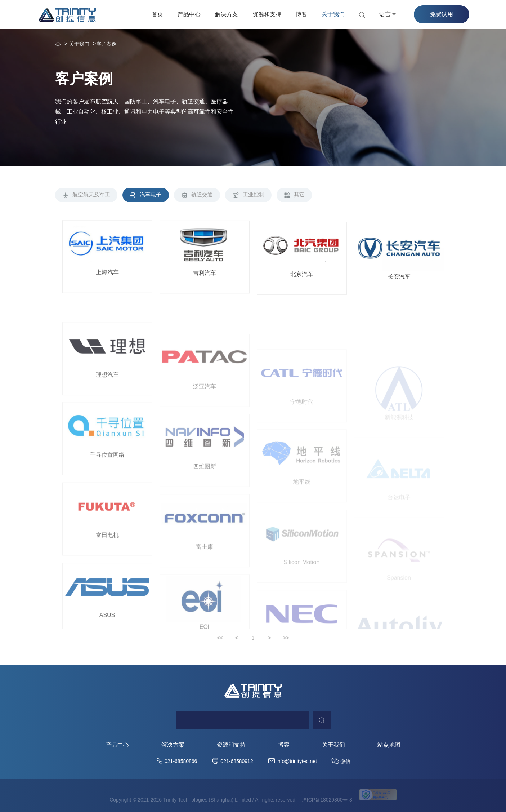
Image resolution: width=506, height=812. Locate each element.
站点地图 (389, 746)
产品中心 (189, 14)
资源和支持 (267, 14)
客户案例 (107, 44)
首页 (157, 14)
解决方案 (227, 14)
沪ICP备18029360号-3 (327, 800)
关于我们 (333, 14)
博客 (301, 14)
